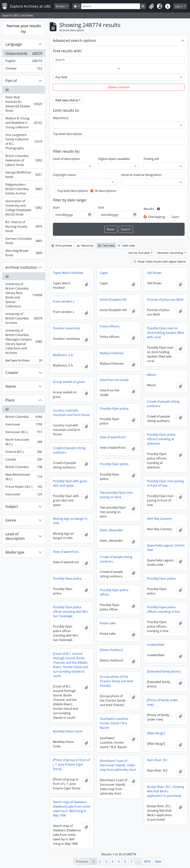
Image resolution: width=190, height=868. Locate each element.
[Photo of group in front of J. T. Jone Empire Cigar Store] (71, 764)
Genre (11, 520)
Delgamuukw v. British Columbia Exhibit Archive (24, 189)
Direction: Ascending (171, 253)
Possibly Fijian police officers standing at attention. (161, 439)
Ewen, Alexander (111, 530)
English (24, 62)
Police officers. (110, 326)
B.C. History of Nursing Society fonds (24, 226)
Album (151, 375)
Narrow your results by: (24, 29)
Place (10, 400)
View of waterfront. (113, 437)
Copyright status (64, 175)
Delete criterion (119, 87)
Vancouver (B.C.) (24, 433)
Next (158, 861)
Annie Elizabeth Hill (113, 300)
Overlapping (157, 217)
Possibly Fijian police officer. (114, 592)
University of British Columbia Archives (24, 318)
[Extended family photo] (164, 671)
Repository (60, 118)
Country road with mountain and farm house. (72, 413)
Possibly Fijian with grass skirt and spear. (70, 483)
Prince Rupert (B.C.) (24, 487)
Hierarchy (85, 246)
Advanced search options (74, 40)
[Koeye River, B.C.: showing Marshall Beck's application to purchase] (166, 791)
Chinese (24, 69)
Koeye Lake (108, 623)
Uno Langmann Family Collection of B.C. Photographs (24, 142)
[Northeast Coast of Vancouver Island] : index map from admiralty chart (118, 765)
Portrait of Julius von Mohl (165, 300)
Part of (11, 81)
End (101, 208)
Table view (126, 246)
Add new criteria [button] (67, 100)
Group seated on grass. (69, 382)
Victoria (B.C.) (24, 453)
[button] (151, 6)
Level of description (15, 536)
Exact (176, 217)
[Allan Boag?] (156, 733)
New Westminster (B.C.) (24, 477)
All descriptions (106, 191)
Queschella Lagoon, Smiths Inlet (166, 548)
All (7, 90)
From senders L (64, 301)
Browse (61, 6)
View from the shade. (115, 380)
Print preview (62, 246)
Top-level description (68, 134)
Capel (104, 273)
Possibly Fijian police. (114, 409)
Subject (12, 506)
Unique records (24, 54)
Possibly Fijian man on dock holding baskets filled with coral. (165, 333)
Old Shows (154, 273)
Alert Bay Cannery (159, 519)
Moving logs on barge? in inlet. (70, 521)
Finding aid (151, 159)
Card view (106, 246)
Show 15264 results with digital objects (160, 262)
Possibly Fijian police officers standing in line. (164, 609)
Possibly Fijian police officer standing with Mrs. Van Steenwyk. (71, 612)
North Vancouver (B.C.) (24, 442)
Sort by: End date (139, 253)
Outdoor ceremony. (67, 328)
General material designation (141, 175)
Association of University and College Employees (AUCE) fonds (24, 208)
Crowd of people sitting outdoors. (163, 404)
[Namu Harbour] (111, 650)
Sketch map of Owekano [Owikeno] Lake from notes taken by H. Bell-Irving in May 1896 (72, 809)
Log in (179, 6)
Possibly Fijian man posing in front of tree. (165, 483)
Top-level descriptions (73, 191)
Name (11, 386)
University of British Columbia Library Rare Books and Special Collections (24, 295)
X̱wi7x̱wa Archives (24, 361)
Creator (12, 373)
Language (14, 44)
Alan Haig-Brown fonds (24, 253)
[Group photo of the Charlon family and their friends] (117, 681)
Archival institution (21, 267)
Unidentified (156, 645)
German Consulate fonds (24, 241)
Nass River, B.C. (158, 760)
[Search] (111, 6)
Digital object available (114, 159)
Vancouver (24, 425)
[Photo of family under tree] (163, 702)
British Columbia (24, 418)
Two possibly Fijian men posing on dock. (116, 495)
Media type (15, 552)
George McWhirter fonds (24, 175)
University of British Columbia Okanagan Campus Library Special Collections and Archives (24, 342)
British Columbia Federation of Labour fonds (24, 160)
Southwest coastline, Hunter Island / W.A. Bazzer (114, 723)
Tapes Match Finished (68, 273)
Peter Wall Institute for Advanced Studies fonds (24, 104)
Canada (24, 460)
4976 (147, 861)
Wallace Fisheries (112, 353)
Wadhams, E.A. (63, 355)
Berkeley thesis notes (68, 731)
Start (56, 208)
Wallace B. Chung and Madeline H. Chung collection (24, 123)
